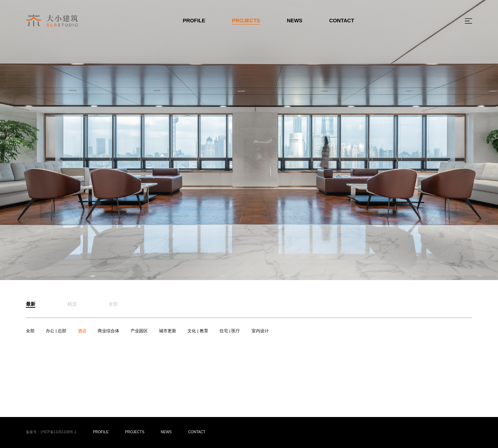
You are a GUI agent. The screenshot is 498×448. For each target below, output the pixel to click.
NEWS (295, 21)
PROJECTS (246, 21)
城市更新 (168, 331)
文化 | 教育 (198, 331)
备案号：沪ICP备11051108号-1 (51, 432)
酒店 (82, 331)
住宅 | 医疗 (230, 331)
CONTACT (342, 21)
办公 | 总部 (56, 331)
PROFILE (194, 21)
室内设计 (260, 331)
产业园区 (139, 331)
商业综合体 (108, 331)
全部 (30, 331)
